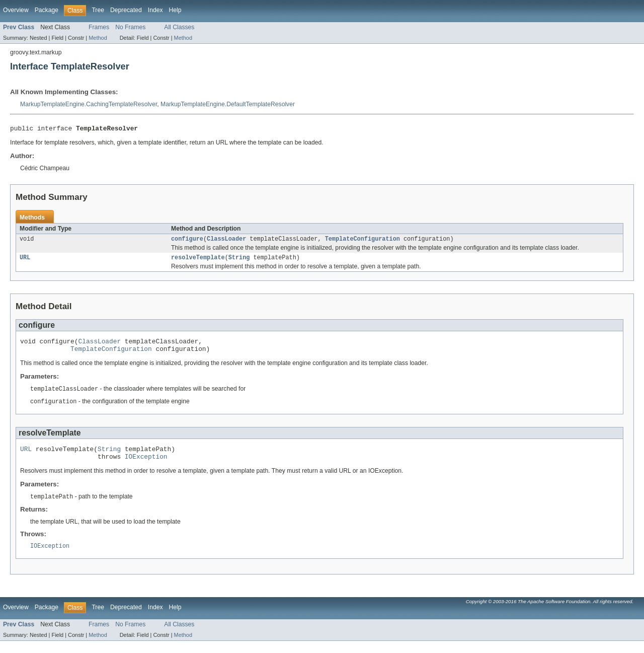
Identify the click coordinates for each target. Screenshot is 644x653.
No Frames (130, 27)
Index (155, 10)
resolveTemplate (198, 261)
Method (98, 38)
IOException (146, 467)
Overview (16, 10)
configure (187, 241)
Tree (98, 10)
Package (47, 10)
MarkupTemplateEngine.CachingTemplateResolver (89, 104)
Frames (99, 27)
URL (25, 261)
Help (175, 10)
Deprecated (126, 10)
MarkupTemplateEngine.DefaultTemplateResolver (228, 104)
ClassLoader (226, 241)
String (239, 261)
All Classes (179, 27)
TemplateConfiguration (363, 241)
